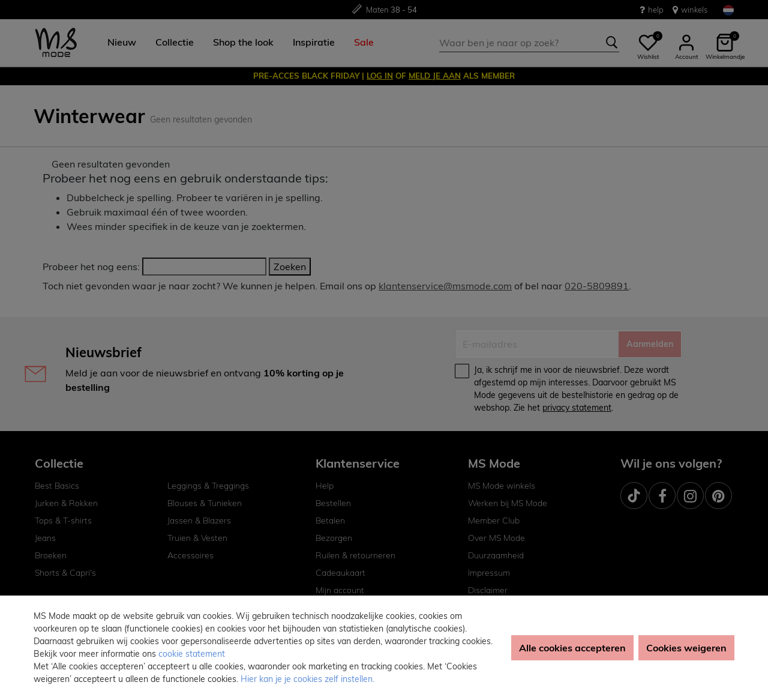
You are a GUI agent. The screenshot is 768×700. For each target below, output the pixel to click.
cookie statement (192, 654)
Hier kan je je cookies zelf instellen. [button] (307, 679)
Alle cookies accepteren (572, 648)
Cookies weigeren (686, 648)
